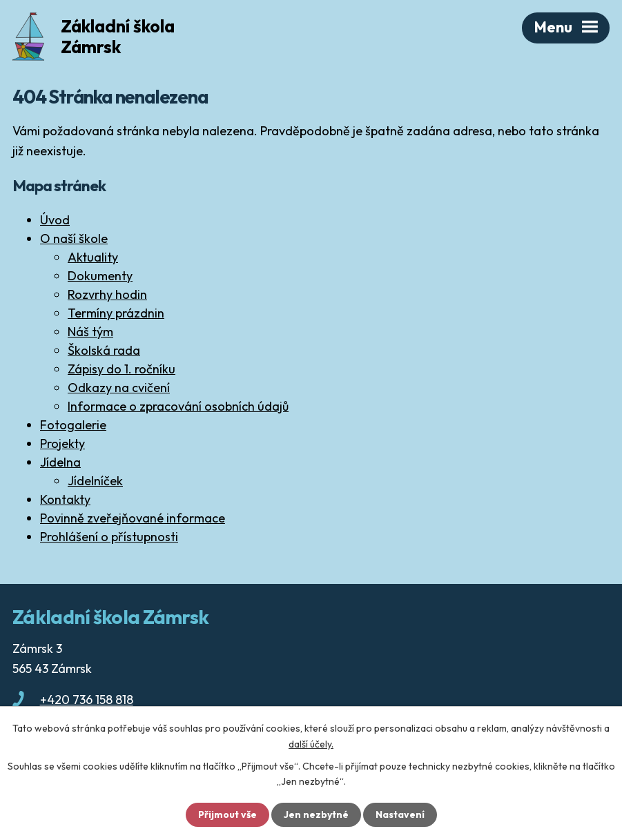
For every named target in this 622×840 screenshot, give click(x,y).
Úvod (55, 220)
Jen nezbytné (316, 814)
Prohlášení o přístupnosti (109, 537)
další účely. (311, 743)
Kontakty (65, 499)
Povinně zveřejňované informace (133, 518)
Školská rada (104, 350)
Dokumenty (100, 276)
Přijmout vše (227, 814)
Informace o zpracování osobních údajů (178, 406)
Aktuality (93, 257)
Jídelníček (95, 481)
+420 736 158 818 (87, 700)
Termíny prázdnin (116, 313)
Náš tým (90, 332)
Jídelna (60, 462)
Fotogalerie (73, 425)
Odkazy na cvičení (119, 388)
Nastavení (400, 814)
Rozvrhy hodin (107, 294)
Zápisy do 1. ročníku (122, 369)
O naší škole (74, 238)
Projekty (62, 443)
